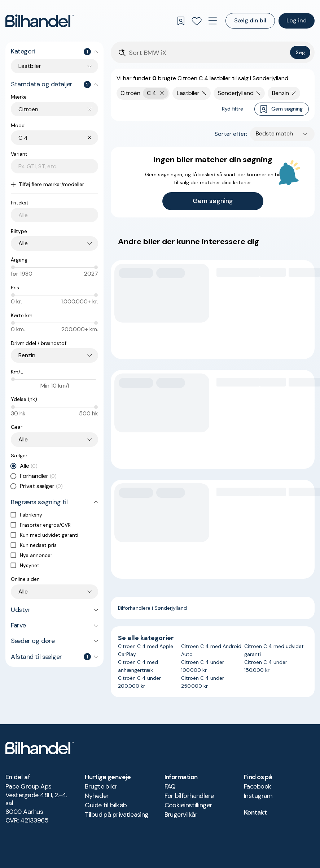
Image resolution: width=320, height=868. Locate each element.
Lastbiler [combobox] (30, 66)
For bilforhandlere (189, 796)
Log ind (297, 20)
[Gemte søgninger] (181, 21)
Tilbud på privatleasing (117, 815)
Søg (300, 52)
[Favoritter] (197, 21)
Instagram (258, 796)
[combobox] (58, 109)
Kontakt (255, 812)
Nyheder (97, 796)
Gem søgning (282, 109)
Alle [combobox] (23, 243)
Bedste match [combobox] (274, 133)
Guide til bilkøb (106, 805)
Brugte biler (101, 786)
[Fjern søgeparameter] (204, 93)
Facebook (258, 786)
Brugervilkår (181, 815)
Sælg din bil (250, 20)
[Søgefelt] (208, 53)
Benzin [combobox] (27, 355)
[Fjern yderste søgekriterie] (162, 93)
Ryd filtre (233, 109)
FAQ (170, 786)
